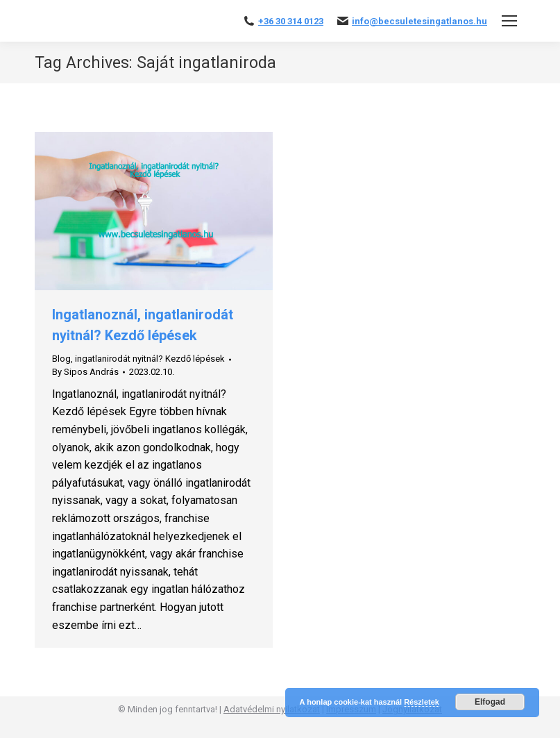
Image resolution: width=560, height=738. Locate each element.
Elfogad (490, 702)
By (85, 372)
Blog (61, 359)
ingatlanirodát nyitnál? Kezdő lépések (150, 359)
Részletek (422, 702)
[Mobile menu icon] (509, 21)
